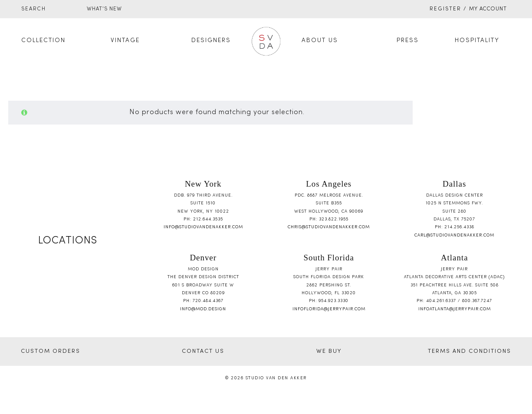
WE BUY (329, 352)
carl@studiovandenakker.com (454, 235)
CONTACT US (203, 352)
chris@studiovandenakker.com (329, 227)
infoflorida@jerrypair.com (329, 309)
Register (445, 9)
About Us (320, 41)
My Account (488, 9)
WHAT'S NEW (104, 9)
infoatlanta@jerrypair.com (455, 309)
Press (408, 41)
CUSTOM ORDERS (51, 352)
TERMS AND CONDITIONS (470, 352)
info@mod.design (203, 309)
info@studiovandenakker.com (203, 227)
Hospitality (477, 41)
